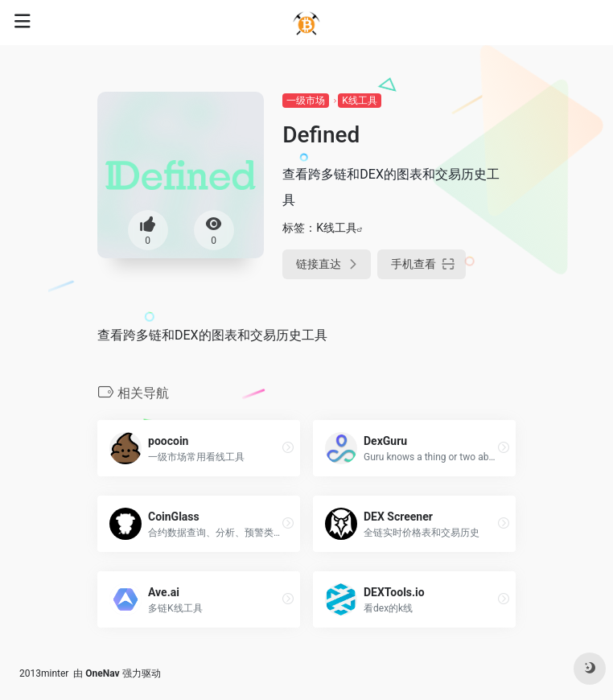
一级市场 (306, 101)
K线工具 (360, 101)
